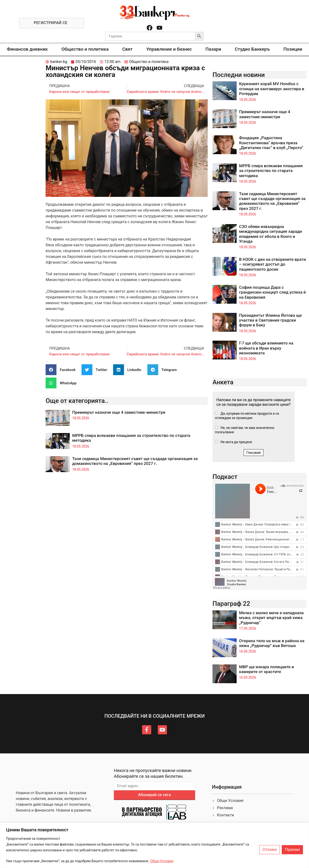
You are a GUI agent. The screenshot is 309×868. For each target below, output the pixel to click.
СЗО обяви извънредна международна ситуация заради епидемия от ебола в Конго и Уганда (270, 234)
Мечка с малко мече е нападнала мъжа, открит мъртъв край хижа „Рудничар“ (271, 618)
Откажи (270, 850)
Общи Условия (162, 861)
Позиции (293, 49)
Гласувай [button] (254, 453)
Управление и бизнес (169, 49)
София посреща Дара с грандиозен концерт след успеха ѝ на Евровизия (272, 292)
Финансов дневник (27, 49)
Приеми (292, 850)
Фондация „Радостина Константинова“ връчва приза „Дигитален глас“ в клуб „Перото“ (271, 143)
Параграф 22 (231, 604)
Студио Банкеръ (252, 49)
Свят (127, 49)
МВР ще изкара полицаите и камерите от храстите (266, 669)
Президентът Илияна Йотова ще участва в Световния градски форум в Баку (270, 320)
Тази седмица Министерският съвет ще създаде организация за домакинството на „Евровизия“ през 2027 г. (135, 461)
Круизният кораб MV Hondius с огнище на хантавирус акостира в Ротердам (272, 89)
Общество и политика (85, 49)
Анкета (223, 382)
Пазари (213, 49)
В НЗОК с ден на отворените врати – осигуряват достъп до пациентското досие (272, 264)
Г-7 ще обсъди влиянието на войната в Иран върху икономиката (266, 348)
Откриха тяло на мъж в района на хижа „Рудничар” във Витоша (272, 643)
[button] (62, 370)
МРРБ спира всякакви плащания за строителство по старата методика (271, 171)
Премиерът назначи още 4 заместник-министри (119, 412)
